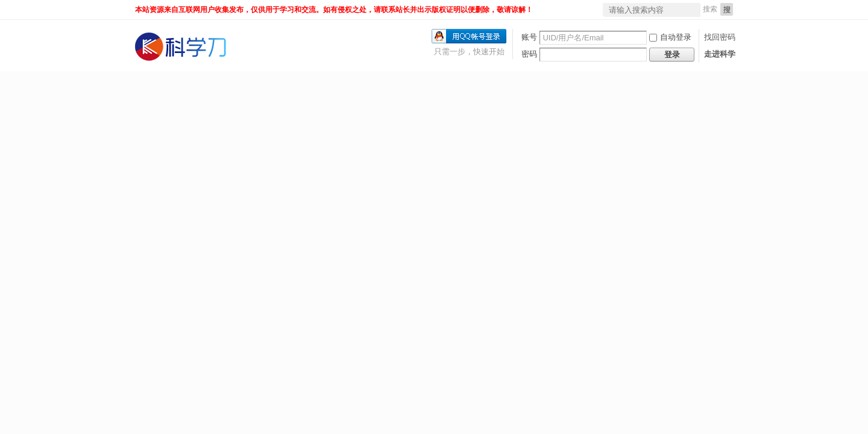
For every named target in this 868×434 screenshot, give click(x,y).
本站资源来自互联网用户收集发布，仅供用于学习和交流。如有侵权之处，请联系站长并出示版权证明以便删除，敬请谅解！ (334, 10)
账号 (529, 37)
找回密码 (720, 37)
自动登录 (670, 37)
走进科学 (720, 54)
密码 (529, 54)
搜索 (710, 9)
